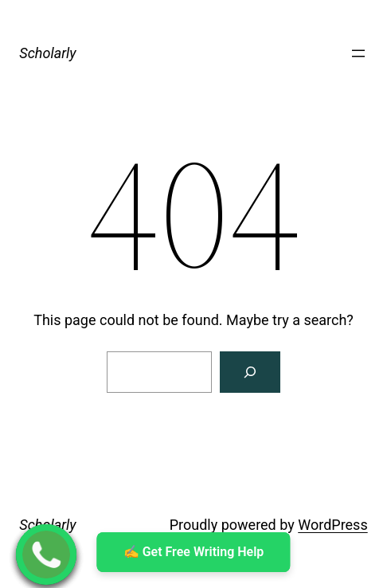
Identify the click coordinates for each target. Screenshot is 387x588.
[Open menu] (358, 53)
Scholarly (47, 53)
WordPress (332, 525)
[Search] (250, 372)
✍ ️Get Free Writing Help (194, 552)
